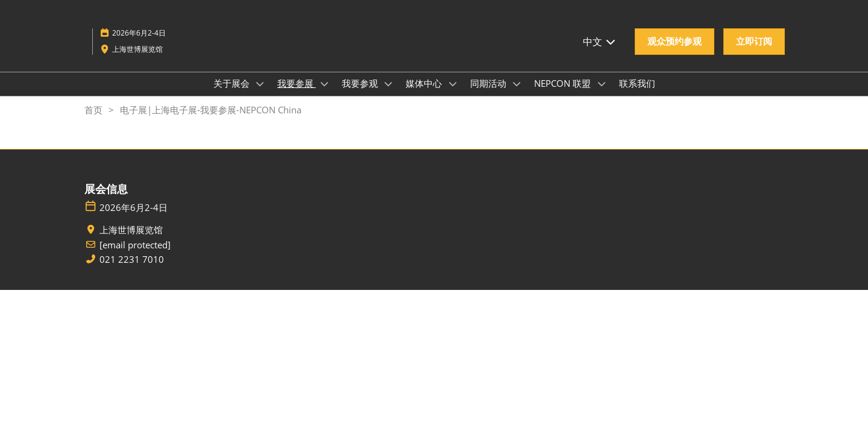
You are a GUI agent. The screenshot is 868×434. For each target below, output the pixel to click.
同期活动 (489, 83)
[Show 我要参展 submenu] (324, 84)
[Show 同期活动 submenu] (517, 84)
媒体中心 (425, 83)
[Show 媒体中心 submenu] (453, 84)
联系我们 (637, 83)
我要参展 (297, 83)
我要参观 (361, 83)
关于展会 (233, 83)
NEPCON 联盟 (564, 83)
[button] (675, 42)
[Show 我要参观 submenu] (389, 84)
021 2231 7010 (132, 259)
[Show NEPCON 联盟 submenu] (602, 84)
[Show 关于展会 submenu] (260, 84)
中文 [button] (600, 42)
